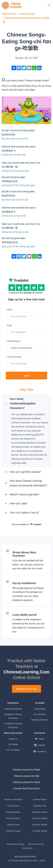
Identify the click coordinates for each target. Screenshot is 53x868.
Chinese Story (13, 825)
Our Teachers (40, 714)
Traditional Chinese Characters (13, 725)
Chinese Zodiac (13, 812)
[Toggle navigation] (49, 5)
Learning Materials (13, 709)
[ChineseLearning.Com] (12, 5)
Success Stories (40, 825)
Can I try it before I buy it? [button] (24, 513)
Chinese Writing (40, 818)
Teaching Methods (40, 720)
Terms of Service (36, 844)
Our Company (13, 750)
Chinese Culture (40, 812)
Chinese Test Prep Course (26, 788)
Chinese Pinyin (13, 818)
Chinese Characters (13, 799)
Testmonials (40, 709)
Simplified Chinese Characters (13, 716)
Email (9, 325)
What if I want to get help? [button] (24, 494)
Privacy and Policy (15, 844)
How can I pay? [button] (19, 503)
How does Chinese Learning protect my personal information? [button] (28, 483)
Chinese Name (40, 799)
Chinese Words (13, 831)
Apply (27, 376)
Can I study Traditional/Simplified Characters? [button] (23, 403)
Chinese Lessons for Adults (27, 770)
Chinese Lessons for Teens (26, 782)
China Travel (13, 806)
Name (10, 310)
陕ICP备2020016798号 (25, 857)
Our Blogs (13, 744)
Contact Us (27, 848)
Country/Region (14, 341)
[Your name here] (26, 316)
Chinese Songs (27, 14)
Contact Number (14, 357)
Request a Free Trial (26, 689)
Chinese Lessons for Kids (26, 776)
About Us (13, 739)
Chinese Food (40, 806)
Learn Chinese (9, 14)
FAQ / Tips (26, 390)
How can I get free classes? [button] (25, 472)
